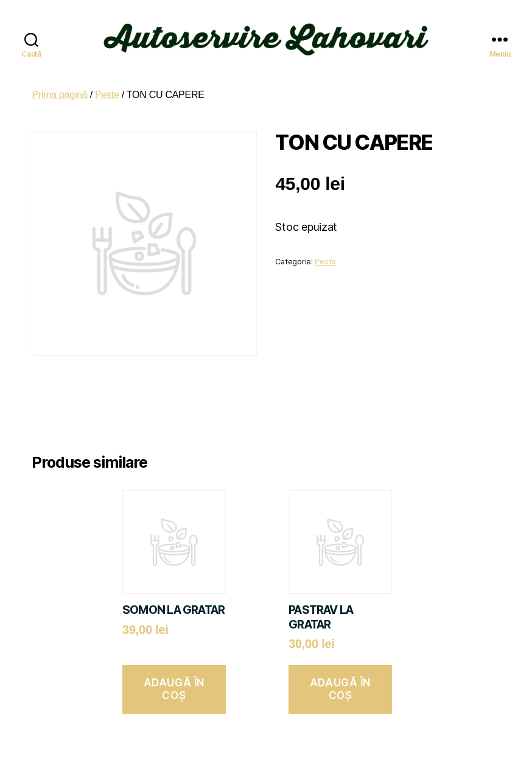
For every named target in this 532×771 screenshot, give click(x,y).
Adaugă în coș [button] (174, 681)
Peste (107, 86)
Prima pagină (59, 86)
